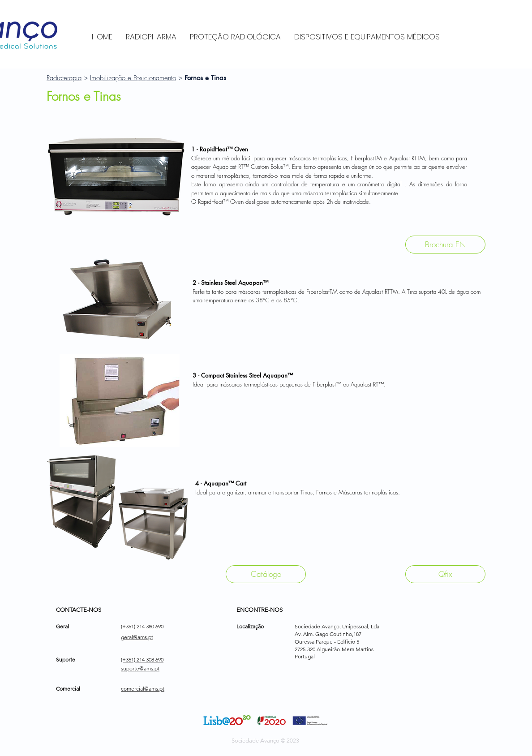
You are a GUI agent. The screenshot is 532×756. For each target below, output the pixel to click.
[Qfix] (445, 574)
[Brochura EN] (445, 245)
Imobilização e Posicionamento (133, 78)
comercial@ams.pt (143, 689)
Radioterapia (64, 78)
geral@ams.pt (137, 637)
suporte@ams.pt (140, 668)
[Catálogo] (266, 574)
